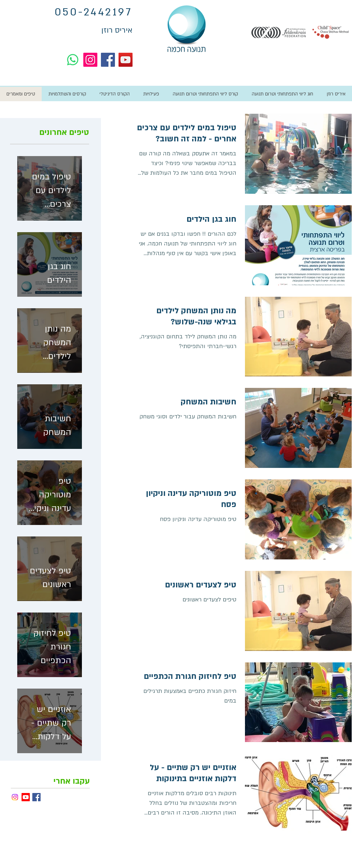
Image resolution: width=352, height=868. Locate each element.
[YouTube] (126, 60)
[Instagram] (90, 60)
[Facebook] (108, 60)
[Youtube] (26, 797)
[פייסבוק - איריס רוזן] (36, 797)
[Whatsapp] (73, 60)
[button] (151, 94)
